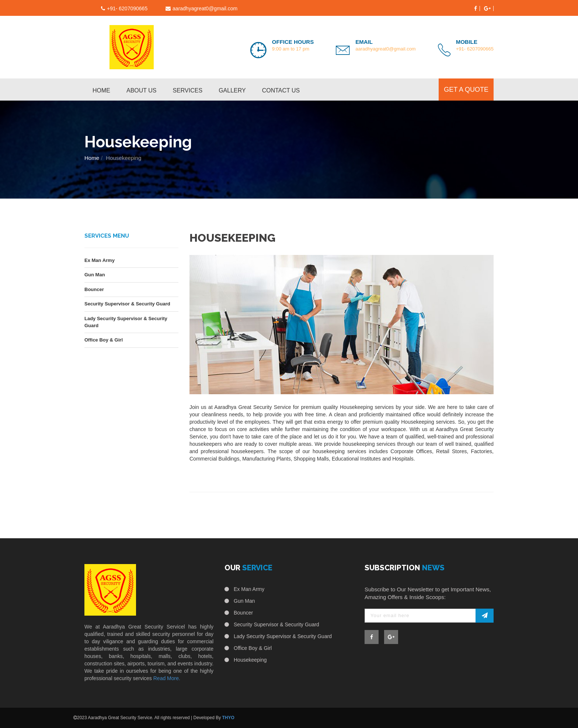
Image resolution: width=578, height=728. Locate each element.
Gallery (232, 90)
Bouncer (94, 289)
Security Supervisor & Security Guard (127, 304)
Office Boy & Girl (104, 340)
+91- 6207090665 (475, 49)
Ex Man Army (100, 260)
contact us (281, 90)
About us (142, 90)
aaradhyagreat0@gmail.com (205, 8)
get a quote (466, 90)
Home (101, 90)
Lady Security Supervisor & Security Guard (126, 322)
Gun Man (95, 275)
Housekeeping (250, 660)
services (188, 90)
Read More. (167, 678)
